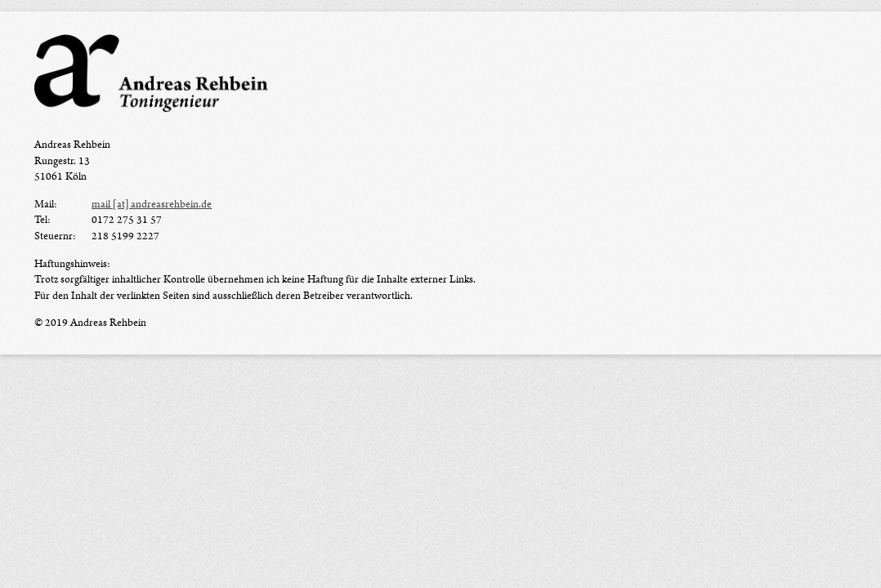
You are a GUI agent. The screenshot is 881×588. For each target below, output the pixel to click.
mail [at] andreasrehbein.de (152, 205)
